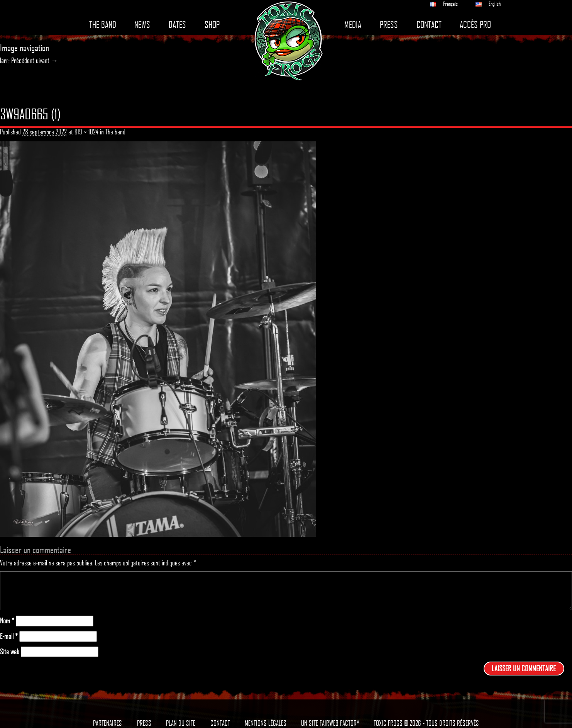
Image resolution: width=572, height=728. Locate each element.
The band (103, 25)
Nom (7, 621)
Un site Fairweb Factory (330, 723)
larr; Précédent (17, 60)
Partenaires (107, 723)
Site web (10, 652)
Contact (429, 25)
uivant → (47, 60)
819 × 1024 (86, 132)
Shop (212, 25)
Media (353, 25)
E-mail (9, 636)
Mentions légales (266, 723)
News (142, 25)
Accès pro (475, 25)
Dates (177, 25)
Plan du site (181, 723)
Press (389, 25)
